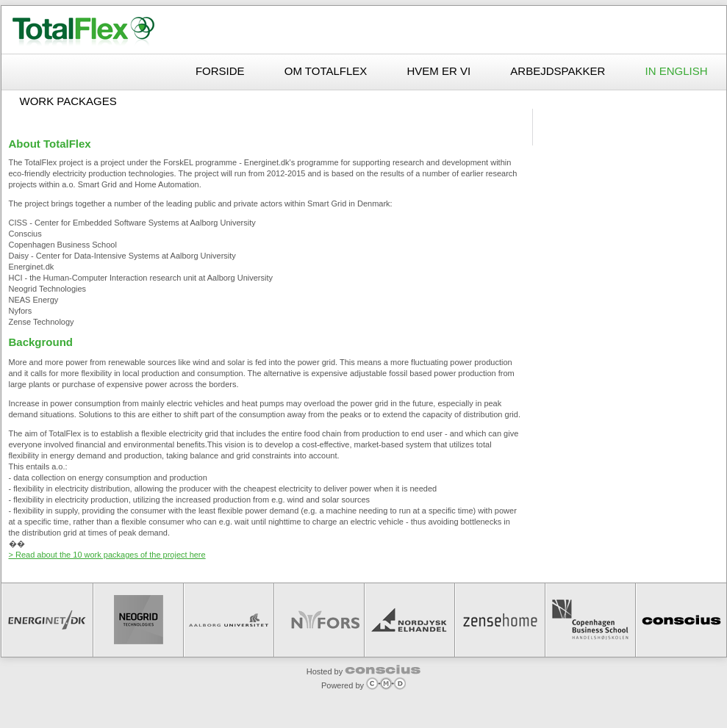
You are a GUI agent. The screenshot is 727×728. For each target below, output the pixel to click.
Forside (222, 71)
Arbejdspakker (559, 71)
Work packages (68, 101)
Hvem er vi (441, 71)
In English (676, 71)
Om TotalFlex (327, 71)
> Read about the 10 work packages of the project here (107, 555)
